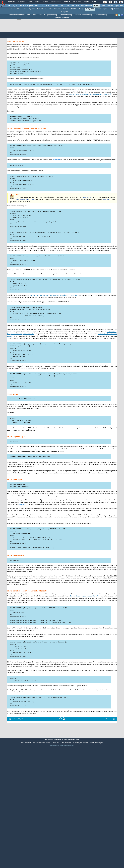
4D (18, 9)
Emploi (67, 2)
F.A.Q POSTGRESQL (51, 15)
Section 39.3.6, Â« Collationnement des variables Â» (90, 95)
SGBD (96, 6)
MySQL (74, 9)
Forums (11, 2)
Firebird (57, 9)
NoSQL (81, 9)
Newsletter (56, 2)
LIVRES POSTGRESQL (62, 18)
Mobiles (110, 6)
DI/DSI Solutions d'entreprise (23, 6)
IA (43, 6)
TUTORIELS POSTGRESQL (84, 15)
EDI (77, 6)
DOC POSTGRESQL (66, 15)
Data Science (42, 9)
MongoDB (64, 12)
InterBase (65, 9)
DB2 (50, 9)
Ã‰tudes (77, 2)
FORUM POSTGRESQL (34, 15)
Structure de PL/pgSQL (16, 725)
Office (103, 6)
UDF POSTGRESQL (101, 15)
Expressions (111, 725)
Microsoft (55, 6)
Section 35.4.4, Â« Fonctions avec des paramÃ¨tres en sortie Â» (53, 297)
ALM (47, 6)
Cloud (37, 6)
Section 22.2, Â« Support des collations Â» (84, 602)
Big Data (32, 9)
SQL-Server (115, 9)
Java (62, 6)
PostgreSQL (90, 9)
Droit (86, 2)
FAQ (31, 2)
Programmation (86, 6)
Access (24, 9)
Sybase (106, 9)
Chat (45, 2)
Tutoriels (22, 2)
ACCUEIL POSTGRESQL (17, 15)
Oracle (99, 9)
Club (94, 2)
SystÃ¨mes (119, 6)
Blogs (38, 2)
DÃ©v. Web (70, 6)
